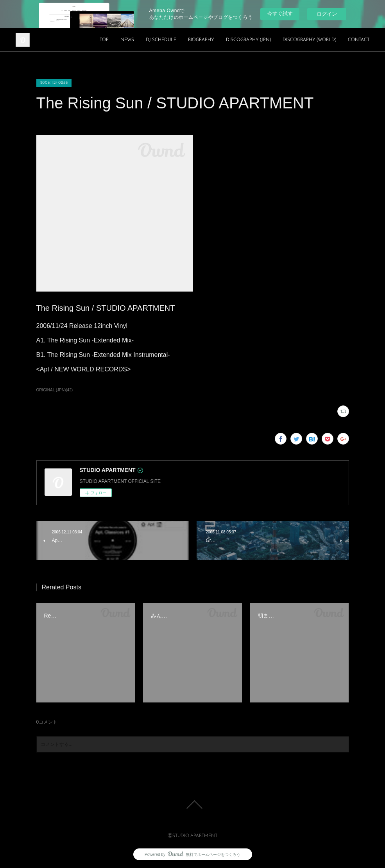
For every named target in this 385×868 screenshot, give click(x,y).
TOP (104, 40)
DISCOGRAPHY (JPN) (248, 40)
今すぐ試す (280, 14)
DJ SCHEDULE (161, 40)
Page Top (192, 805)
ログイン (327, 14)
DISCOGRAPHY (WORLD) (309, 40)
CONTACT (359, 40)
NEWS (127, 40)
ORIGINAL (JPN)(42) (55, 390)
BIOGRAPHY (201, 40)
